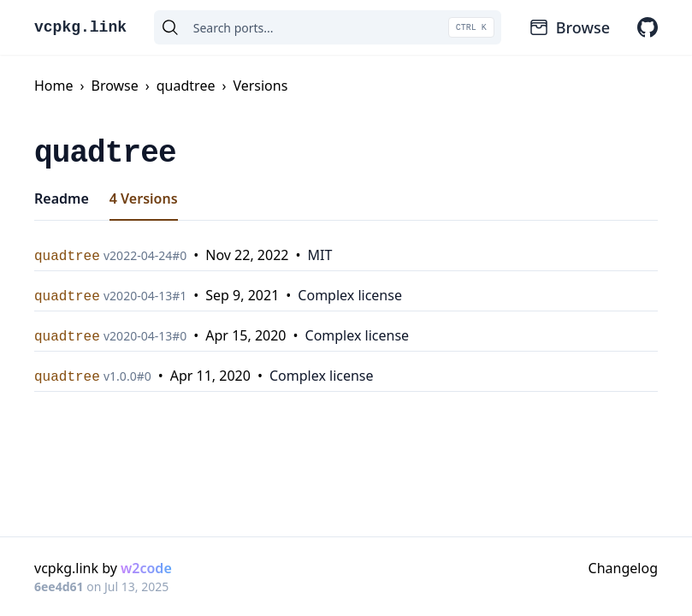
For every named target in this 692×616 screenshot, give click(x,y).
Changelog (623, 568)
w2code (146, 568)
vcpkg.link (80, 27)
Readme (62, 198)
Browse (569, 27)
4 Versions (144, 198)
